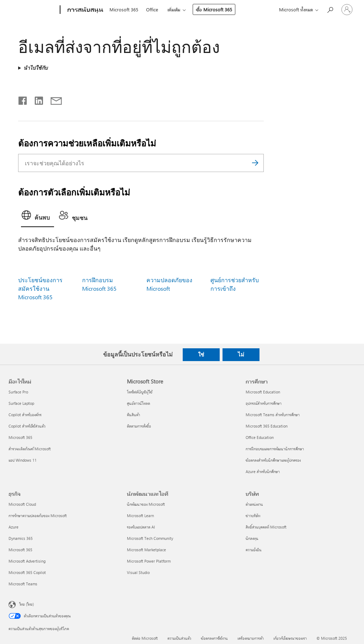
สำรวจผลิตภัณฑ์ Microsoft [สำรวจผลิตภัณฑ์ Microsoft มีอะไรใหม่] (30, 449)
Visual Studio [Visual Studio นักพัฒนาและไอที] (138, 572)
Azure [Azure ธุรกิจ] (14, 527)
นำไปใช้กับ (36, 68)
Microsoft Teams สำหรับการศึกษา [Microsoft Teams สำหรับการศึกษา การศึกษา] (273, 415)
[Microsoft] (33, 10)
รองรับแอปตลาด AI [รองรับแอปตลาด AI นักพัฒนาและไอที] (141, 527)
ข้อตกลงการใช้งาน (214, 638)
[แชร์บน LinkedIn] (36, 99)
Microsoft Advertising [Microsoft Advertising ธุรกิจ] (27, 561)
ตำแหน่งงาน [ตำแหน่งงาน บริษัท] (254, 504)
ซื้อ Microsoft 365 (214, 9)
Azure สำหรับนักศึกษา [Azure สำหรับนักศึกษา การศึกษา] (263, 471)
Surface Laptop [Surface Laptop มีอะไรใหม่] (21, 403)
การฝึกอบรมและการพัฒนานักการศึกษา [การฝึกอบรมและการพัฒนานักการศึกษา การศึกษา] (275, 449)
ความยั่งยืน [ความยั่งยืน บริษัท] (254, 550)
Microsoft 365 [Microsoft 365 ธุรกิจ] (20, 550)
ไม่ (241, 354)
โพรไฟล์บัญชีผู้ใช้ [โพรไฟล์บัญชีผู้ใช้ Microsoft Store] (140, 392)
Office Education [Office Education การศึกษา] (260, 437)
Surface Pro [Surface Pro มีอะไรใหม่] (18, 392)
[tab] (38, 217)
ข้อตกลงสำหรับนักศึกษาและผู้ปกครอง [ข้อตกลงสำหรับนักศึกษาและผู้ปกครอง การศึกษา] (273, 460)
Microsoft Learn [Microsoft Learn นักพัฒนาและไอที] (140, 516)
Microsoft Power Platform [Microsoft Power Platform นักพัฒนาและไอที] (149, 561)
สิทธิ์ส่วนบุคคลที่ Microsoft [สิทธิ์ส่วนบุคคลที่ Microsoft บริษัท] (266, 527)
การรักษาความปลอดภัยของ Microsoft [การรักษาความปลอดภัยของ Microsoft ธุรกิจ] (38, 516)
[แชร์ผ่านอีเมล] (53, 99)
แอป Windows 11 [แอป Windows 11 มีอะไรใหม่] (23, 460)
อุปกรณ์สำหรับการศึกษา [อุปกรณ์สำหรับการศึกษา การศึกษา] (264, 403)
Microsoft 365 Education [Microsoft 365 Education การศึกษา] (267, 426)
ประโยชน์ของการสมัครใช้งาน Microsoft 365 (40, 288)
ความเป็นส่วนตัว (179, 638)
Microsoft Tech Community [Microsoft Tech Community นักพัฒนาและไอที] (150, 538)
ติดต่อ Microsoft (145, 638)
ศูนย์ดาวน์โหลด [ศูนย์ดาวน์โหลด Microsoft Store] (138, 403)
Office (152, 9)
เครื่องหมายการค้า (251, 638)
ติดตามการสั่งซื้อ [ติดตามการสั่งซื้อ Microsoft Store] (139, 426)
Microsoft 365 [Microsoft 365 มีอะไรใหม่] (20, 437)
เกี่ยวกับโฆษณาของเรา (290, 638)
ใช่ (201, 354)
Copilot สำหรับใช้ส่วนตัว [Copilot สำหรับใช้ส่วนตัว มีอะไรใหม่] (27, 426)
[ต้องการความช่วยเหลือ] (330, 9)
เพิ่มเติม (174, 9)
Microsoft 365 (124, 9)
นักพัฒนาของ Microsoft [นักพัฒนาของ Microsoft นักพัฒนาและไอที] (146, 504)
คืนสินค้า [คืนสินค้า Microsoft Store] (133, 415)
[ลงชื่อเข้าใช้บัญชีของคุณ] (347, 10)
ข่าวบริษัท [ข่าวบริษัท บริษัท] (253, 516)
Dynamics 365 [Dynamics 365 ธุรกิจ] (21, 538)
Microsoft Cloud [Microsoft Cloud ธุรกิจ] (22, 504)
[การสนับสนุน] (85, 10)
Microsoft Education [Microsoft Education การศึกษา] (263, 392)
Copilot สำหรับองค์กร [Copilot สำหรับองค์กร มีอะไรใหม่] (25, 415)
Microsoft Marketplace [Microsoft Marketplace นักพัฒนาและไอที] (146, 550)
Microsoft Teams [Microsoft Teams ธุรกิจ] (23, 584)
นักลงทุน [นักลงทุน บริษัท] (252, 538)
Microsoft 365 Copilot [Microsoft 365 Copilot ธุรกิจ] (27, 572)
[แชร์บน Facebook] (23, 99)
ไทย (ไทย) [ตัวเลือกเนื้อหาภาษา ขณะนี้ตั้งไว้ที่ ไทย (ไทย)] (26, 604)
